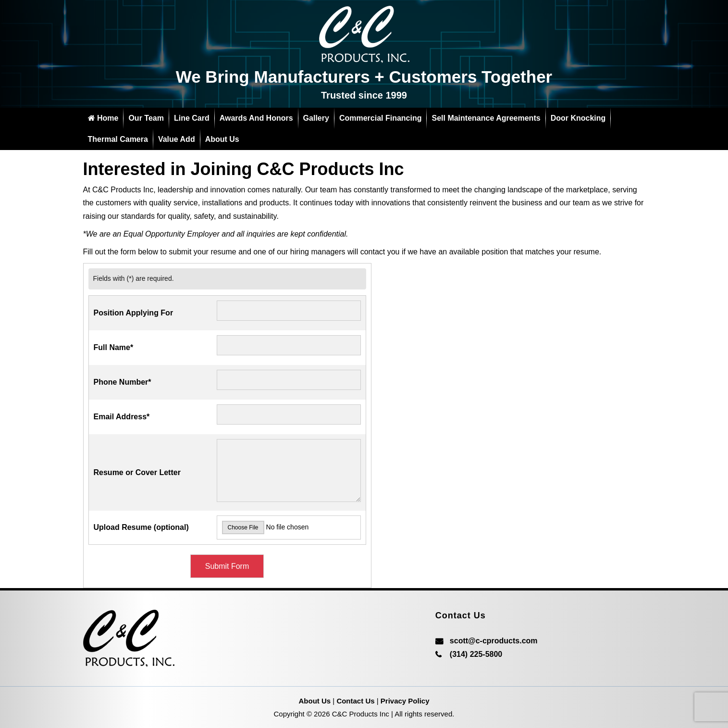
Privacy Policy (405, 701)
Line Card (192, 118)
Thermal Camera (118, 139)
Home (103, 118)
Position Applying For (134, 313)
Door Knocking (578, 118)
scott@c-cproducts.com (494, 641)
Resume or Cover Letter (137, 472)
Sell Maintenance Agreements (486, 118)
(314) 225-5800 (476, 654)
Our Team (146, 118)
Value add (177, 139)
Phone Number (123, 382)
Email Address (122, 417)
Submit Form (227, 566)
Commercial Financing (381, 118)
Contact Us (355, 701)
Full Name (114, 347)
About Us (222, 139)
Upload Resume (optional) (141, 527)
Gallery (316, 118)
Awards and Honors (256, 118)
